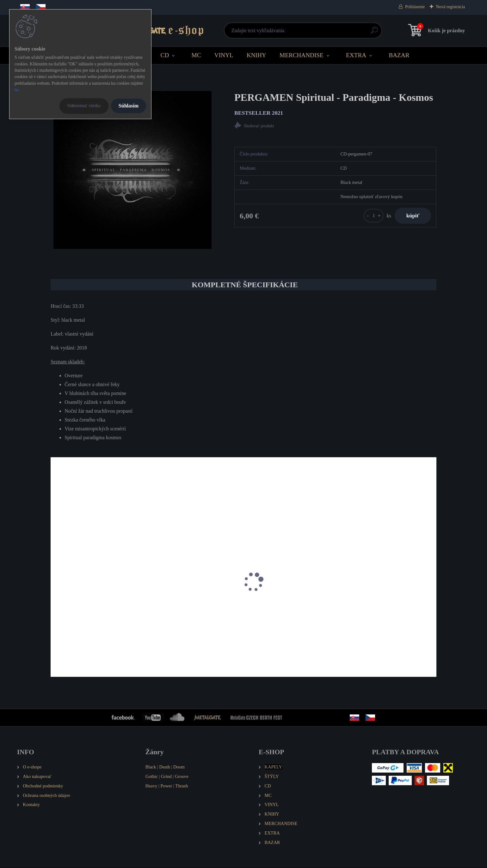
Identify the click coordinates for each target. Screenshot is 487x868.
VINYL (224, 55)
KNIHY (256, 55)
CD (165, 55)
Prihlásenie (415, 7)
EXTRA (356, 55)
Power (166, 786)
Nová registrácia (450, 7)
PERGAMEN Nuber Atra (275, 619)
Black (151, 767)
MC (196, 55)
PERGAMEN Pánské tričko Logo (185, 619)
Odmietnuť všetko (84, 106)
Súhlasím (129, 106)
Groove (182, 777)
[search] (320, 33)
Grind (166, 777)
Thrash (182, 786)
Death (165, 767)
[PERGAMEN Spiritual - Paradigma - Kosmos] (133, 170)
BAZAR (399, 55)
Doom (179, 767)
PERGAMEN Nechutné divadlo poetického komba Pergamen (379, 623)
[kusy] (371, 216)
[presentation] (55, 591)
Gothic (152, 777)
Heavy (151, 786)
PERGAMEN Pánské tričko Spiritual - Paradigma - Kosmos (92, 623)
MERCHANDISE (302, 55)
